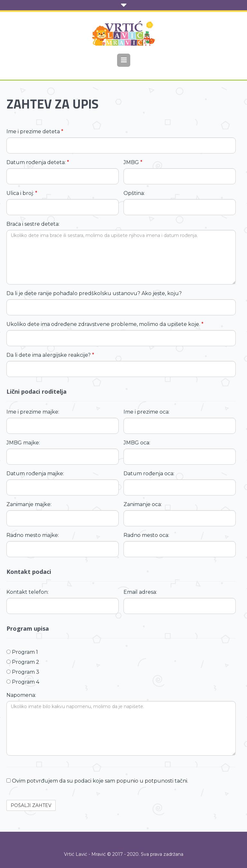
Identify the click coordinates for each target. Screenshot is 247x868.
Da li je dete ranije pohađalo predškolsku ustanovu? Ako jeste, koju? (94, 293)
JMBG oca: (137, 443)
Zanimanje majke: (29, 504)
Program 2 (23, 662)
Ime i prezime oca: (146, 412)
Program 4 (23, 682)
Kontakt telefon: (27, 592)
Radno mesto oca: (146, 535)
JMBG (133, 162)
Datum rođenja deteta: (38, 162)
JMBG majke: (23, 443)
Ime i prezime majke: (33, 412)
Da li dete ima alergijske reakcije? (50, 355)
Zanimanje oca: (143, 504)
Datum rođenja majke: (35, 473)
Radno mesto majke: (33, 535)
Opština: (134, 193)
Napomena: (21, 695)
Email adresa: (140, 592)
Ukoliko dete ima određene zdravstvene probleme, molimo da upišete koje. (105, 324)
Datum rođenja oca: (149, 473)
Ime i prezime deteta (35, 132)
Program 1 (22, 652)
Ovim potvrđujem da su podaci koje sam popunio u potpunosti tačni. (97, 781)
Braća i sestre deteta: (33, 224)
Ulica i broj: (22, 193)
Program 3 (23, 672)
